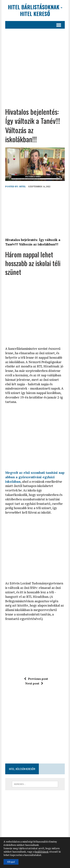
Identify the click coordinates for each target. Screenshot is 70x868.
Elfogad (11, 862)
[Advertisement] (35, 71)
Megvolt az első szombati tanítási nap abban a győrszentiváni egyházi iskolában (35, 477)
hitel (22, 186)
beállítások (42, 852)
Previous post (36, 679)
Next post (34, 683)
